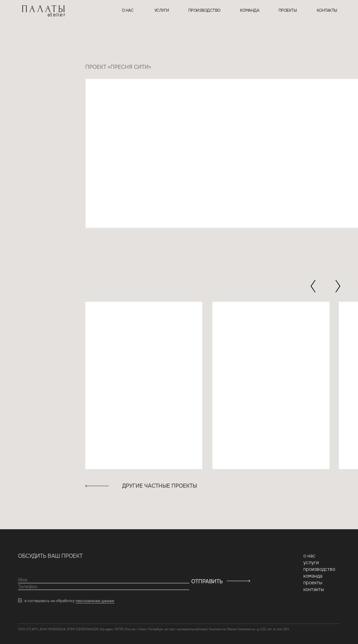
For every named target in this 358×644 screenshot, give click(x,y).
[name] (104, 580)
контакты (327, 10)
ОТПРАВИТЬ (207, 581)
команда (250, 10)
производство (204, 10)
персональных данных (95, 601)
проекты (288, 10)
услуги (162, 10)
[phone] (104, 587)
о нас (128, 10)
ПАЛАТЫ (44, 9)
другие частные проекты (160, 486)
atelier (57, 15)
